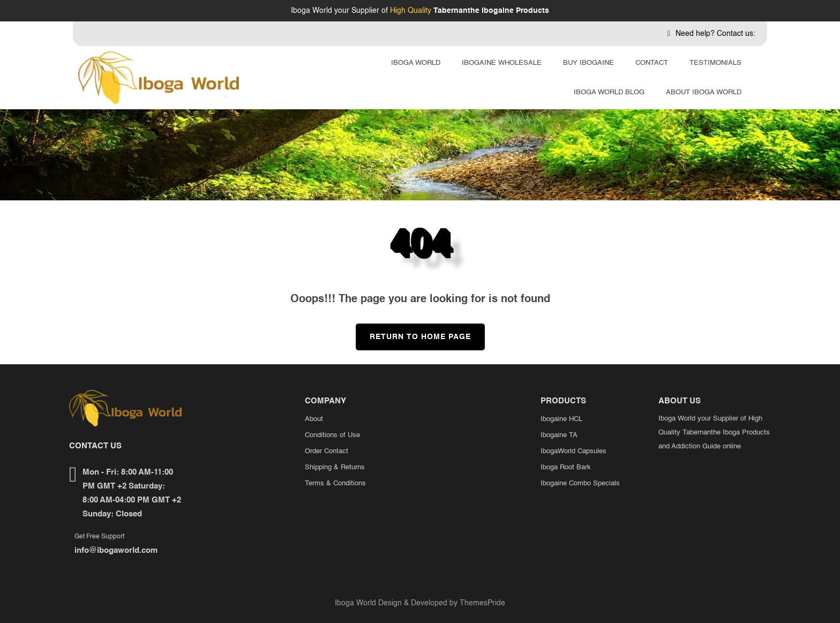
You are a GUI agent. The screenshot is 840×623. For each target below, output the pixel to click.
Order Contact (327, 451)
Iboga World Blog (609, 92)
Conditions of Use (332, 435)
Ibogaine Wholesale (502, 63)
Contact (652, 63)
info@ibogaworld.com (116, 550)
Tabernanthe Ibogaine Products (491, 11)
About (314, 419)
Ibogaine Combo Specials (580, 483)
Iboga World (416, 63)
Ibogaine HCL (561, 419)
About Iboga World (704, 92)
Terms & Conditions (335, 483)
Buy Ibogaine (588, 63)
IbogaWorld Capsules (573, 451)
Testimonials (715, 63)
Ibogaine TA (559, 435)
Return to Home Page (413, 332)
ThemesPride (481, 603)
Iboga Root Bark (566, 467)
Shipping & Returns (335, 467)
